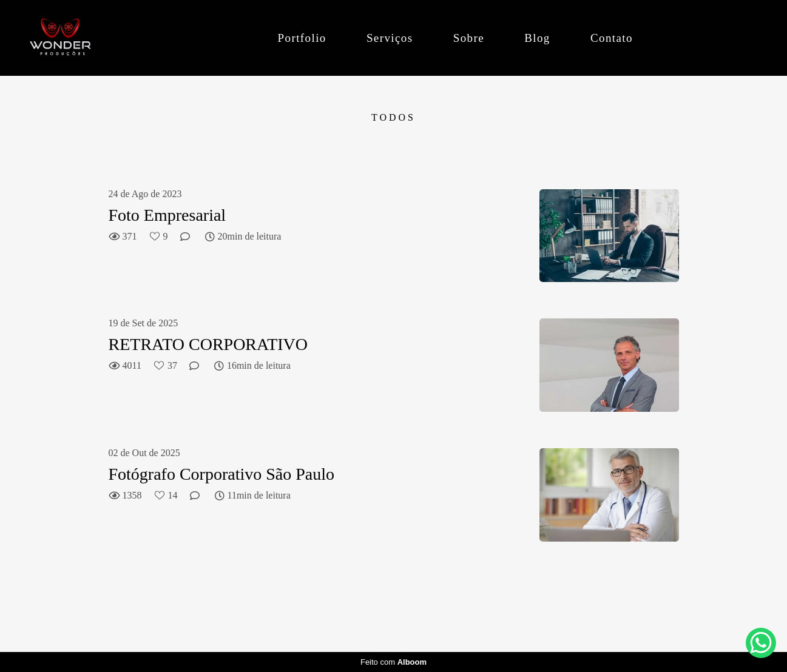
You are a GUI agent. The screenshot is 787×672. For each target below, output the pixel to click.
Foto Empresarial (167, 215)
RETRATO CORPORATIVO (208, 344)
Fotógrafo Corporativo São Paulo (222, 474)
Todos (393, 118)
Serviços (390, 38)
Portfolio (302, 38)
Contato (612, 38)
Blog (537, 38)
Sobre (469, 38)
